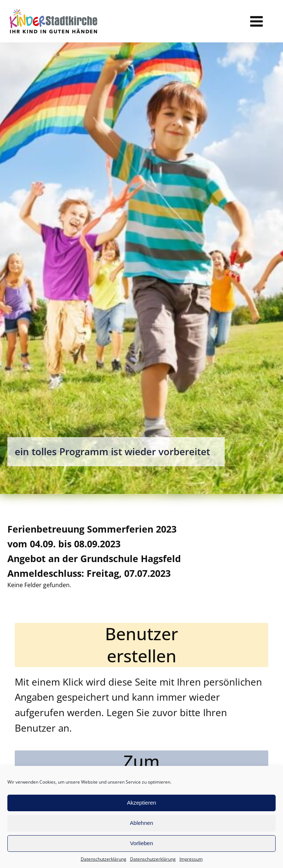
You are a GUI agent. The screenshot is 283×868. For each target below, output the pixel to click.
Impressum (191, 859)
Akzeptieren (141, 803)
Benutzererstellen (141, 645)
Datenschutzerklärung (104, 859)
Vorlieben (142, 843)
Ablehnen (141, 823)
